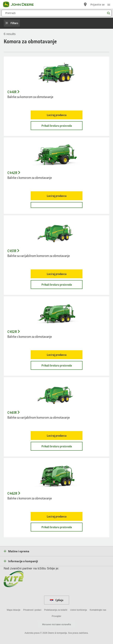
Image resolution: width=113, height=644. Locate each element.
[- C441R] (56, 74)
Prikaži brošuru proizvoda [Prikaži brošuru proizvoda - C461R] (57, 446)
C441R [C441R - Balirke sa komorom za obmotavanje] (12, 92)
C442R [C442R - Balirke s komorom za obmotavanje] (12, 173)
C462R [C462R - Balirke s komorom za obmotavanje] (12, 493)
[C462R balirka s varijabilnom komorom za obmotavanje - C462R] (56, 475)
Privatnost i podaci (32, 610)
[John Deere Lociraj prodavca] (85, 4)
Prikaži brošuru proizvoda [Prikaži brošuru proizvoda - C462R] (57, 527)
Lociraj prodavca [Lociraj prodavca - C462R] (57, 516)
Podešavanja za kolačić (56, 610)
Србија (57, 600)
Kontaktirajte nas (98, 610)
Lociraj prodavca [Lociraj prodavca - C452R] (57, 355)
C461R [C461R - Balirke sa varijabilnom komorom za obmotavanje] (12, 413)
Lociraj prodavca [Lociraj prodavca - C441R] (57, 115)
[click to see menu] (109, 4)
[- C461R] (56, 394)
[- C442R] (57, 205)
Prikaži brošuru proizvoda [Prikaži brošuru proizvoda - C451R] (57, 285)
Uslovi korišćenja (79, 610)
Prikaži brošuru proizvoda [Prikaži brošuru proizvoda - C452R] (57, 365)
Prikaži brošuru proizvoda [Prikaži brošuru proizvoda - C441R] (57, 126)
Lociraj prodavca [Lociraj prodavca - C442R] (57, 196)
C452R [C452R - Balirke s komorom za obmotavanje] (12, 332)
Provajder (56, 616)
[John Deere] (21, 4)
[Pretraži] (56, 13)
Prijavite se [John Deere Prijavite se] (97, 5)
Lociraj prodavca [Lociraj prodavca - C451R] (57, 274)
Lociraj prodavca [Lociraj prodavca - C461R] (57, 436)
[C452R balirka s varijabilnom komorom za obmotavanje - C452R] (56, 313)
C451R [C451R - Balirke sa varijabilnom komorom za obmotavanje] (12, 251)
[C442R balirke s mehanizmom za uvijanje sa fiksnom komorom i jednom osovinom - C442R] (56, 155)
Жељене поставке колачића (56, 624)
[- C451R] (56, 232)
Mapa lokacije (14, 610)
